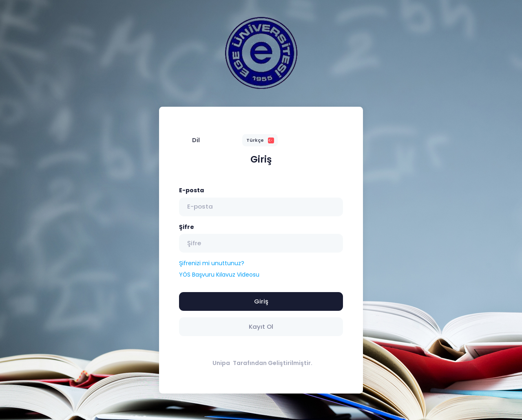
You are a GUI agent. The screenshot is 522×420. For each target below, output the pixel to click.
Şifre (187, 227)
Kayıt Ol (261, 327)
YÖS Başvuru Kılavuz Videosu (219, 275)
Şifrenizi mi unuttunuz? (212, 263)
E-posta (191, 190)
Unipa (221, 363)
